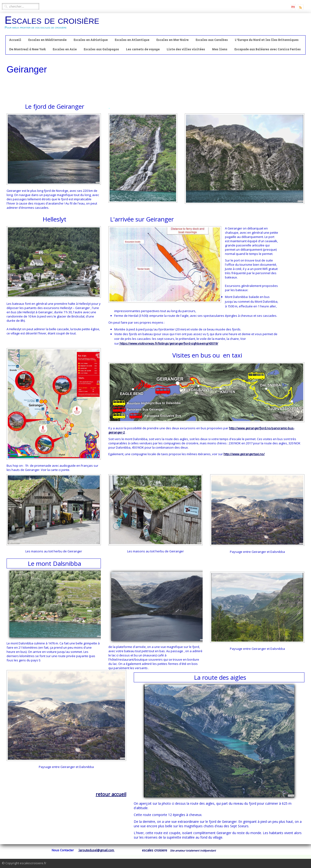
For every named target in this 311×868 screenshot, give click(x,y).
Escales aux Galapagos (101, 50)
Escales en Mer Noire (172, 40)
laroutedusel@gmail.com (96, 850)
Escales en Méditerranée (47, 40)
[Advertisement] (92, 85)
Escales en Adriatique (91, 40)
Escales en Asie (65, 50)
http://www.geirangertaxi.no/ (244, 454)
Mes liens (220, 50)
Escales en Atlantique (132, 40)
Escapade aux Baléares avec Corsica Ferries (268, 50)
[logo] (54, 24)
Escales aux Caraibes (212, 40)
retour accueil (111, 794)
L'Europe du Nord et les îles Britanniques (267, 40)
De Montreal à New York (27, 50)
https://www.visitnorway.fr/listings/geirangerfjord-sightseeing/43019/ (169, 343)
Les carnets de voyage (143, 50)
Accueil (15, 40)
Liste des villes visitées (186, 50)
